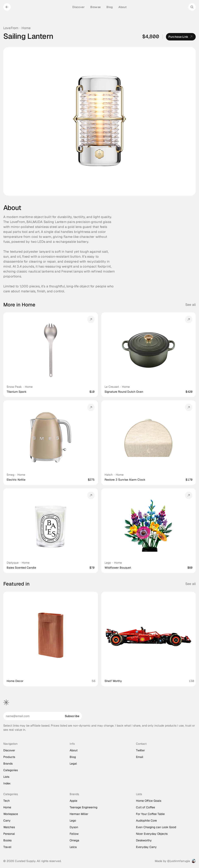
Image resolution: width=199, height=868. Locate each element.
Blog (73, 757)
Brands (8, 764)
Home (26, 28)
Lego (108, 563)
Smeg (10, 475)
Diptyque (13, 563)
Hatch (109, 475)
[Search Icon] (192, 7)
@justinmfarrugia (179, 861)
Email (140, 757)
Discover (9, 750)
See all (191, 305)
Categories (11, 770)
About (74, 750)
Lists (6, 777)
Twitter (140, 750)
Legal (73, 764)
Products (9, 757)
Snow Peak (14, 387)
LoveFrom (11, 28)
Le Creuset (112, 387)
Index (7, 783)
